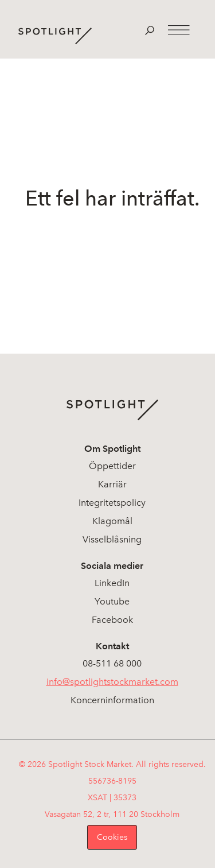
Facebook (112, 620)
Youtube (112, 601)
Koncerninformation (112, 700)
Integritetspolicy (112, 503)
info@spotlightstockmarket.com (112, 682)
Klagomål (112, 521)
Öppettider (112, 466)
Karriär (112, 484)
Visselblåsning (112, 539)
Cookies (112, 837)
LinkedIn (112, 583)
